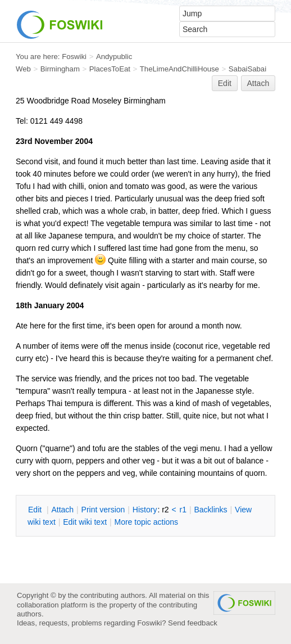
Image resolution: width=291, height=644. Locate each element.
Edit (225, 83)
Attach (258, 83)
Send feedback (193, 623)
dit (36, 510)
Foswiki (74, 57)
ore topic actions (146, 522)
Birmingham (60, 69)
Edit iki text (85, 522)
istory (145, 510)
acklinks (210, 510)
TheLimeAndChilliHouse (179, 69)
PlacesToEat (110, 69)
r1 (183, 510)
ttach (62, 510)
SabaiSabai (247, 69)
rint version (103, 510)
